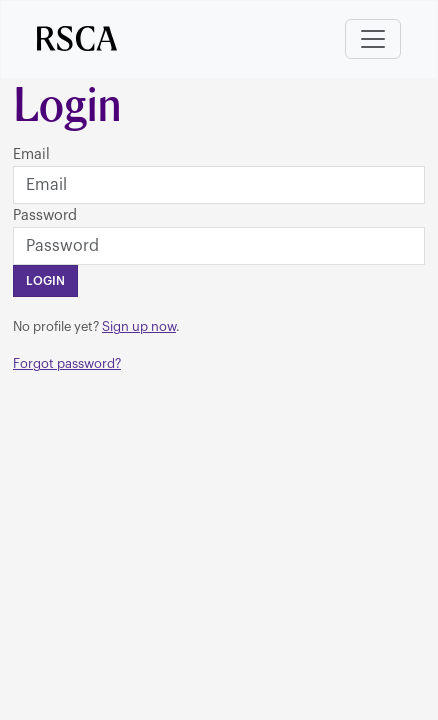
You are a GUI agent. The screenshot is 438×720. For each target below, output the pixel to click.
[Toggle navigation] (373, 39)
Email (31, 154)
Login (45, 281)
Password (45, 215)
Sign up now (139, 326)
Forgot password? (67, 363)
